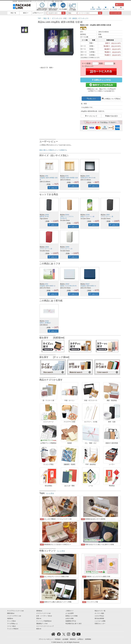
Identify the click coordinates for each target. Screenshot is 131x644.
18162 (47, 321)
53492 (67, 215)
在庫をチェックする (101, 80)
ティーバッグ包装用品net (44, 621)
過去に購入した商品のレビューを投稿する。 (54, 150)
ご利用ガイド (69, 611)
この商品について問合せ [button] (112, 98)
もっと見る (50, 493)
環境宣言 (73, 639)
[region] (80, 18)
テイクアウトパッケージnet (15, 611)
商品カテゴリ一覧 (100, 611)
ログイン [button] (119, 5)
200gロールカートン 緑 (87, 217)
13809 (67, 247)
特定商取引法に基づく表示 (73, 624)
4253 (46, 284)
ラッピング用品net (13, 629)
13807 (108, 215)
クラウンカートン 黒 (107, 217)
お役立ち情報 (69, 618)
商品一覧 (13, 13)
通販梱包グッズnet (42, 624)
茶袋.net (39, 618)
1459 (46, 176)
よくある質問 (69, 613)
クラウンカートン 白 (66, 249)
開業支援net (11, 613)
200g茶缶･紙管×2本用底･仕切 (69, 178)
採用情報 (88, 639)
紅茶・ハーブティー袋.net (44, 616)
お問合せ (80, 639)
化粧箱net (10, 618)
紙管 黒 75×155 (44, 217)
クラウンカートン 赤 (46, 249)
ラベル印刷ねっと (12, 624)
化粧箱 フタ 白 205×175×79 (68, 286)
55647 (87, 284)
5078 (67, 176)
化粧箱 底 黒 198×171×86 (88, 178)
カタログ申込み (99, 616)
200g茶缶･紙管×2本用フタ (48, 286)
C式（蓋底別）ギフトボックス (78, 18)
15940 (87, 176)
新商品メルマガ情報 (71, 616)
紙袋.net (39, 629)
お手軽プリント (38, 13)
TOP (39, 18)
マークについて (92, 116)
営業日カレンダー (100, 624)
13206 (87, 215)
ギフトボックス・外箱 (59, 18)
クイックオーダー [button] (115, 13)
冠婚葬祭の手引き (71, 621)
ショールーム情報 (100, 621)
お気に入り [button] (92, 98)
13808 (47, 247)
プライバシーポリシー (46, 639)
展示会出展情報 (99, 618)
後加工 (26, 13)
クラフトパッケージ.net (43, 613)
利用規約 (58, 639)
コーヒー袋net (11, 626)
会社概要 (65, 639)
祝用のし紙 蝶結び (45, 323)
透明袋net (39, 611)
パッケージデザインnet (14, 616)
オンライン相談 (99, 613)
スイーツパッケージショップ (45, 626)
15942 (67, 284)
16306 (47, 215)
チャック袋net (11, 621)
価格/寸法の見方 (112, 116)
